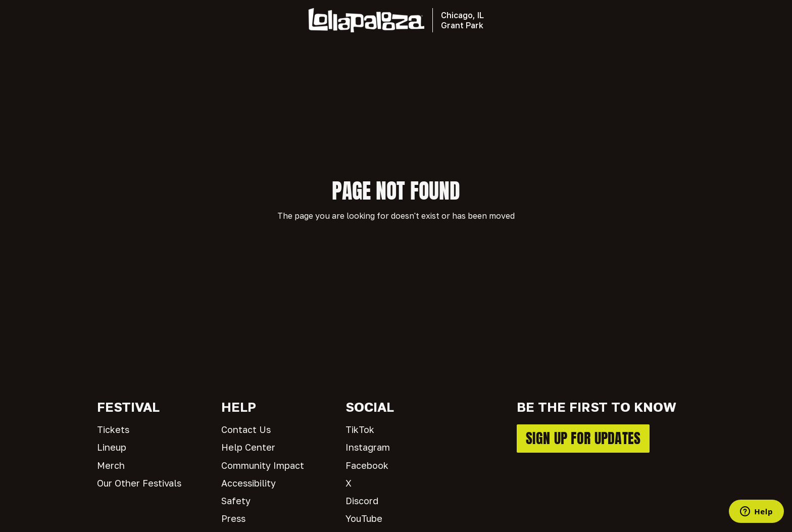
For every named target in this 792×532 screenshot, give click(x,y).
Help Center (248, 447)
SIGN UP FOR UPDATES (583, 438)
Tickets (113, 429)
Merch (111, 465)
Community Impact (263, 465)
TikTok (360, 429)
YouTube (364, 518)
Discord (362, 501)
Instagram (368, 447)
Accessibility (249, 483)
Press (233, 518)
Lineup (112, 447)
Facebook (367, 465)
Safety (236, 501)
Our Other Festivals (139, 483)
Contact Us (246, 429)
